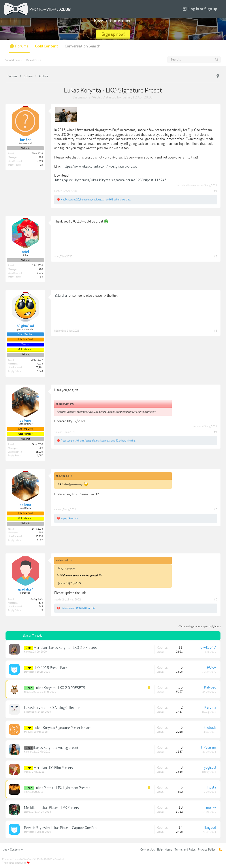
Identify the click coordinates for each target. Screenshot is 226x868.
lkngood (210, 828)
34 (41, 277)
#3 (216, 331)
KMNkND (81, 608)
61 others (116, 200)
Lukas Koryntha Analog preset (56, 748)
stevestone (30, 672)
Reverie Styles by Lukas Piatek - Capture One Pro (60, 828)
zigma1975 (30, 812)
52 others (121, 441)
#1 (216, 191)
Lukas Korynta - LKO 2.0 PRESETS (60, 688)
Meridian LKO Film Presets (53, 768)
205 (41, 157)
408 (41, 269)
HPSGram (209, 747)
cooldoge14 (99, 200)
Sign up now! (113, 34)
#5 (216, 509)
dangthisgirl (30, 712)
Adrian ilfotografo (85, 441)
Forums (22, 46)
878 (41, 603)
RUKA (212, 668)
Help (160, 850)
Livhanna (66, 608)
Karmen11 (30, 752)
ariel (57, 257)
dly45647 (208, 647)
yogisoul (210, 768)
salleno (58, 432)
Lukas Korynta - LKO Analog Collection (52, 708)
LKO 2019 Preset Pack (50, 668)
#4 (216, 432)
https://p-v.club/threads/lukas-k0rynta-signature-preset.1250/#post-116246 (111, 180)
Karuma (210, 708)
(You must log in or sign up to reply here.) (200, 627)
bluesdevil (86, 200)
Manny (27, 772)
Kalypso (28, 652)
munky (211, 808)
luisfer (126, 97)
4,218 (40, 364)
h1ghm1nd (60, 331)
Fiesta (27, 792)
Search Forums (13, 60)
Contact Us (148, 850)
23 (41, 165)
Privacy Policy (207, 850)
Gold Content (47, 46)
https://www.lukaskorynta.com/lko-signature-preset (100, 166)
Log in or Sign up (200, 9)
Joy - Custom (13, 850)
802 (41, 448)
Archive (99, 97)
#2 (216, 257)
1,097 (40, 456)
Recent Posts (34, 60)
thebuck (28, 732)
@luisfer (61, 296)
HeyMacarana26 (70, 200)
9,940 (40, 371)
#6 (216, 600)
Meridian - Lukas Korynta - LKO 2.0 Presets (65, 648)
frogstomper (68, 441)
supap (64, 518)
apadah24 (60, 600)
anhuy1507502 (33, 692)
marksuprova (103, 441)
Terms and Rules (185, 850)
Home (169, 850)
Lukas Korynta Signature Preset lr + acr (62, 728)
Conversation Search (83, 46)
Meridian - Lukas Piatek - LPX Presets (51, 808)
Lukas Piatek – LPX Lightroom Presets (62, 788)
